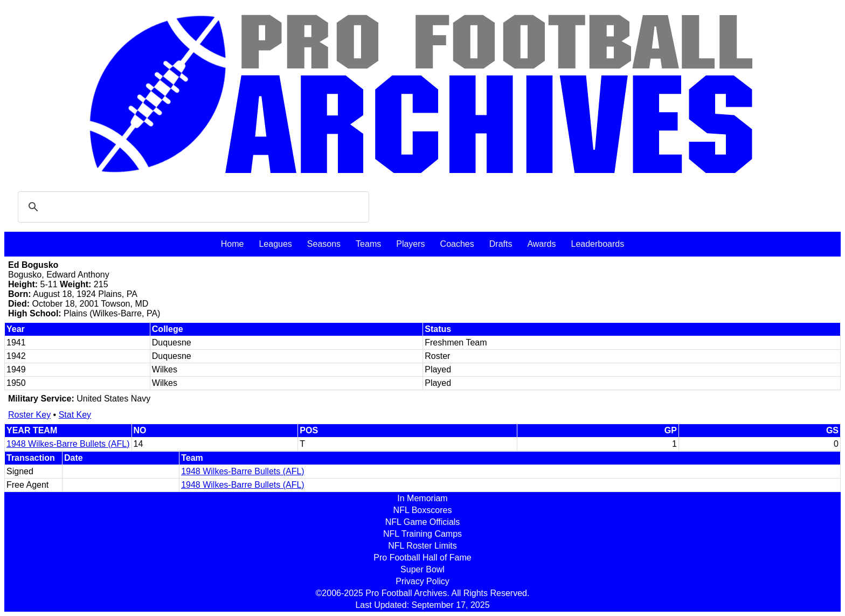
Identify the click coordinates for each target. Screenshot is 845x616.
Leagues (275, 244)
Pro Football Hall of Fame (422, 558)
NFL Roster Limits (422, 546)
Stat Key (75, 415)
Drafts (501, 244)
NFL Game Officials (423, 522)
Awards (541, 244)
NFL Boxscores (423, 510)
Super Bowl (422, 569)
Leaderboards (597, 244)
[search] (192, 207)
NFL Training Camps (422, 534)
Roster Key (29, 415)
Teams (368, 244)
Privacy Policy (422, 581)
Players (410, 244)
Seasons (324, 244)
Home (233, 244)
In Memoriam (422, 498)
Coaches (457, 244)
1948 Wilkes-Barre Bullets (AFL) (68, 444)
